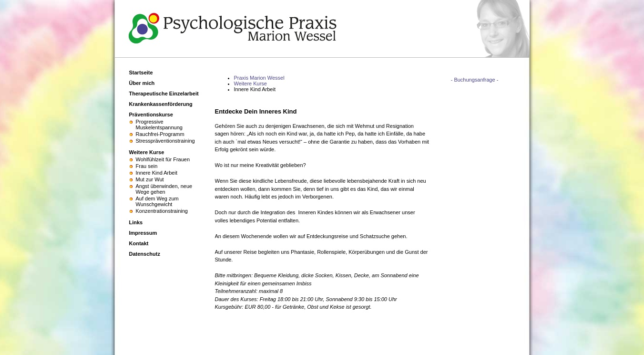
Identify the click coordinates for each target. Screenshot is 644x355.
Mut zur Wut (150, 179)
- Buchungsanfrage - (475, 80)
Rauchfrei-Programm (160, 134)
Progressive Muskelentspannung (159, 125)
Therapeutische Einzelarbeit (164, 94)
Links (136, 222)
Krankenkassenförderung (161, 104)
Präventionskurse (151, 115)
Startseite (141, 73)
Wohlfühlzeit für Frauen (163, 159)
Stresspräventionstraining (165, 141)
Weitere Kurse (251, 84)
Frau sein (147, 166)
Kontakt (139, 243)
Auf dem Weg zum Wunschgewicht (157, 201)
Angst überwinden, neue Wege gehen (164, 189)
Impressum (143, 233)
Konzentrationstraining (162, 211)
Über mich (142, 83)
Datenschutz (145, 254)
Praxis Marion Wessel (259, 78)
